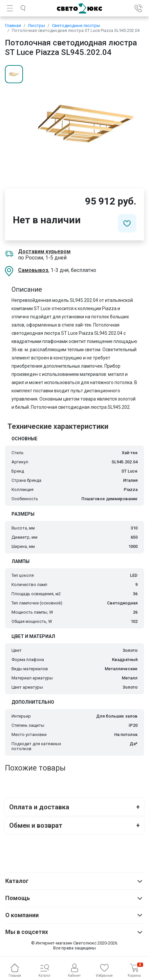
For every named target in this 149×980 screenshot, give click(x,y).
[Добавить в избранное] (127, 223)
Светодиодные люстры (76, 25)
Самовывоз (33, 270)
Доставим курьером (44, 251)
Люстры (36, 25)
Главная (13, 25)
